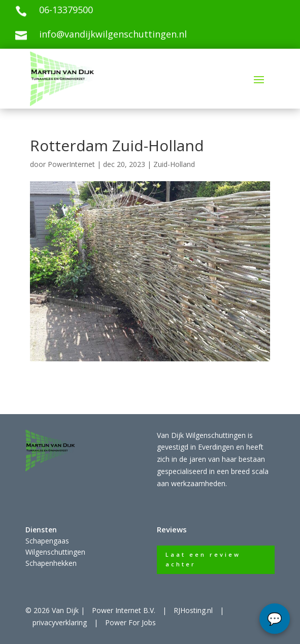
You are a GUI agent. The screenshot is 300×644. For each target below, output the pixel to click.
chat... (275, 619)
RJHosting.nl (193, 610)
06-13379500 (66, 10)
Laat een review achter (203, 559)
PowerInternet (71, 164)
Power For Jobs (130, 622)
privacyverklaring (60, 622)
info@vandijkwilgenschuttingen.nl (113, 34)
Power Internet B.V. (124, 610)
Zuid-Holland (174, 164)
